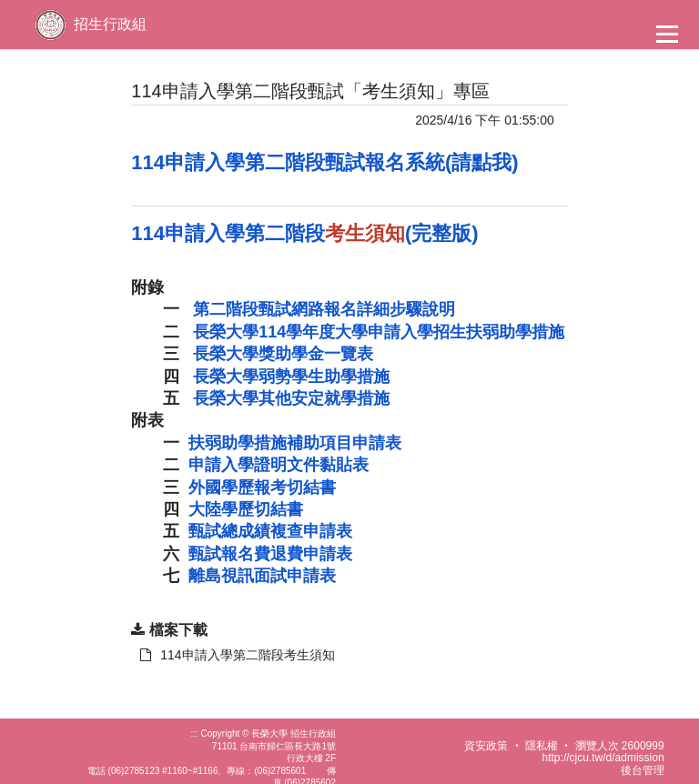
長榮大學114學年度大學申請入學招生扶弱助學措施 (379, 332)
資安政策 (486, 746)
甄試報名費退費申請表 (270, 554)
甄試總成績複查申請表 (270, 531)
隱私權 (542, 746)
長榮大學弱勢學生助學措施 (291, 377)
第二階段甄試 (324, 309)
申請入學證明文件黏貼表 (279, 465)
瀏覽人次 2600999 (620, 746)
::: (194, 734)
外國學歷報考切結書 (262, 487)
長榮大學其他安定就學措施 (291, 398)
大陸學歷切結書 (246, 509)
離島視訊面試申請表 (262, 576)
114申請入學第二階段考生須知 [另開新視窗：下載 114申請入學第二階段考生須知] (237, 655)
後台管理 (643, 770)
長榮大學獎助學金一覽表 (283, 354)
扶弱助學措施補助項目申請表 (295, 443)
